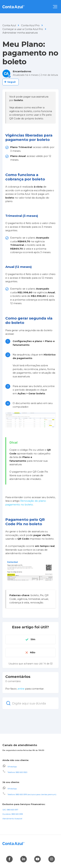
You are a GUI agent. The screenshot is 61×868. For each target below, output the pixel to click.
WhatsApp (12, 767)
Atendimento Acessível (12, 819)
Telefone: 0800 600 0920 (17, 772)
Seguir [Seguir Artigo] (12, 82)
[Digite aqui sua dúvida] (30, 703)
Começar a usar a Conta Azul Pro (23, 29)
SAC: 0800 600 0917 (10, 810)
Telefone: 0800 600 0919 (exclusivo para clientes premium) (32, 794)
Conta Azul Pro (30, 25)
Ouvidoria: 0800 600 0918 (13, 814)
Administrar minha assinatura (20, 33)
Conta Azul (9, 25)
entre (21, 689)
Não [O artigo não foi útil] (33, 652)
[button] (55, 7)
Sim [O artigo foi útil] (33, 639)
